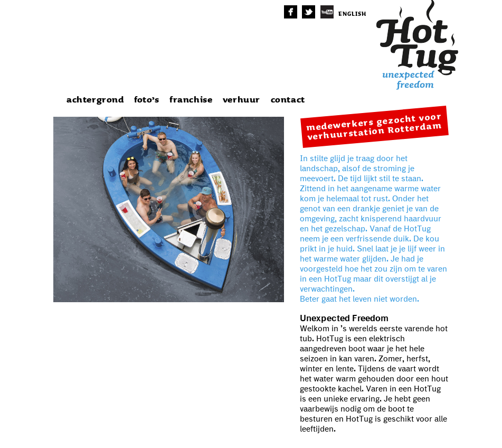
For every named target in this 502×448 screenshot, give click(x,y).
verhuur (241, 100)
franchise (191, 100)
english (352, 14)
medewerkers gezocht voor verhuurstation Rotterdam (374, 127)
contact (288, 100)
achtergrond (95, 100)
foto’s (147, 100)
